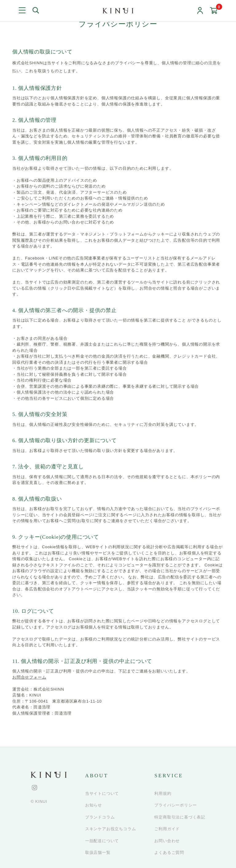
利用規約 (163, 793)
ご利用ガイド (167, 829)
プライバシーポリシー (175, 805)
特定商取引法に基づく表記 (180, 817)
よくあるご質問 (169, 852)
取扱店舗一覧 (98, 852)
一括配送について (102, 841)
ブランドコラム (100, 817)
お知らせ (94, 805)
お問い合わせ (167, 841)
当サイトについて (102, 793)
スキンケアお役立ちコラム (111, 829)
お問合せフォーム (29, 677)
